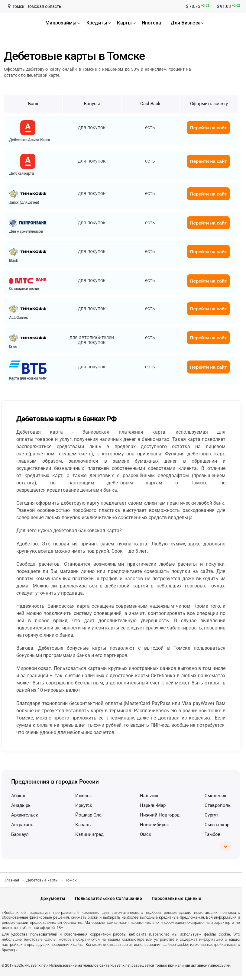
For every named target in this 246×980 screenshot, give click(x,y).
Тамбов (213, 834)
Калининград (89, 834)
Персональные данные (176, 901)
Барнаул (20, 834)
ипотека (152, 23)
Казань (83, 825)
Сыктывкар (217, 825)
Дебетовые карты (42, 880)
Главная (12, 880)
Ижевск (84, 796)
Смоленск (215, 796)
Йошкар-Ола (88, 815)
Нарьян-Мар (153, 805)
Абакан (19, 796)
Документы (53, 901)
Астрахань (22, 825)
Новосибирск (154, 825)
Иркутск (84, 805)
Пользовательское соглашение (108, 901)
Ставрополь (218, 805)
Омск (146, 834)
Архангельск (25, 815)
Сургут (211, 815)
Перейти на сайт (209, 128)
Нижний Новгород (160, 815)
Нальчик (149, 796)
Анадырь (21, 805)
